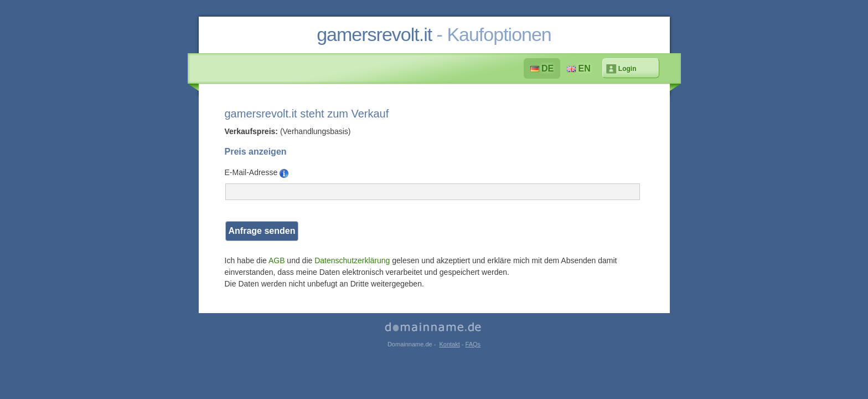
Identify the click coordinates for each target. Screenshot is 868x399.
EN (579, 68)
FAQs (473, 344)
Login (627, 69)
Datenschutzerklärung (352, 260)
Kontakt (449, 344)
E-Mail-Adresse (257, 173)
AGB (277, 260)
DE (542, 68)
